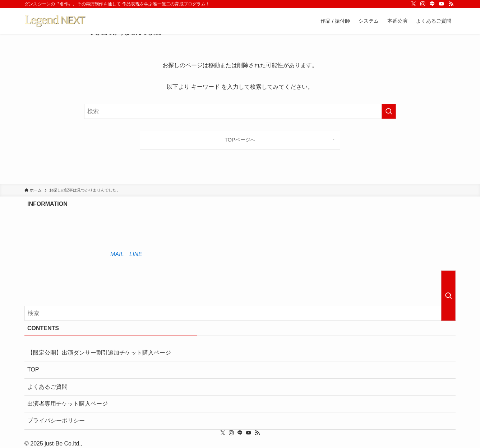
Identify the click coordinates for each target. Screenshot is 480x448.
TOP (33, 370)
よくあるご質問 (47, 387)
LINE (136, 254)
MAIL (117, 254)
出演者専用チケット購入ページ (68, 404)
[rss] (451, 4)
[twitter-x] (414, 4)
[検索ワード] (240, 111)
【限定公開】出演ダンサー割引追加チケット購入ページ (99, 353)
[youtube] (442, 4)
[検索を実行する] (389, 111)
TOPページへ (240, 140)
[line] (432, 4)
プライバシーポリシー (56, 421)
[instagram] (423, 4)
